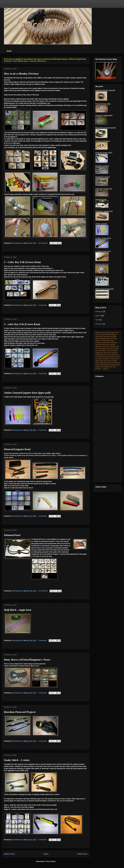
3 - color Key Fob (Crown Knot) (22, 324)
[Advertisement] (105, 442)
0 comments (42, 840)
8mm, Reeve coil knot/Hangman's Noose (27, 660)
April (97, 320)
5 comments (42, 374)
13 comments (43, 591)
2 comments (42, 305)
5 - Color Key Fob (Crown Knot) (22, 262)
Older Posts (82, 854)
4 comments (42, 640)
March (98, 316)
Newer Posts (9, 854)
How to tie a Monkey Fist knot (21, 74)
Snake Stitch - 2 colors (17, 760)
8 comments (42, 516)
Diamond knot (12, 535)
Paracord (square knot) (17, 449)
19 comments (43, 243)
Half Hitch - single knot (18, 610)
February (99, 311)
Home (9, 51)
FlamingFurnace (18, 243)
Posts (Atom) (51, 861)
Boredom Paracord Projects (20, 712)
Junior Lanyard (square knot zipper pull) (27, 393)
